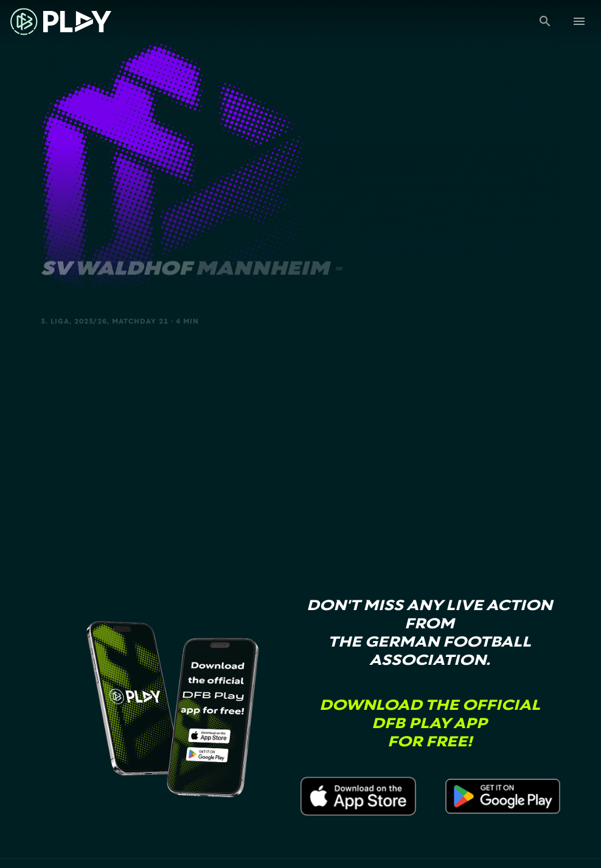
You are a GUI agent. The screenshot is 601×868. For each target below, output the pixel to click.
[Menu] (579, 21)
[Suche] (545, 21)
